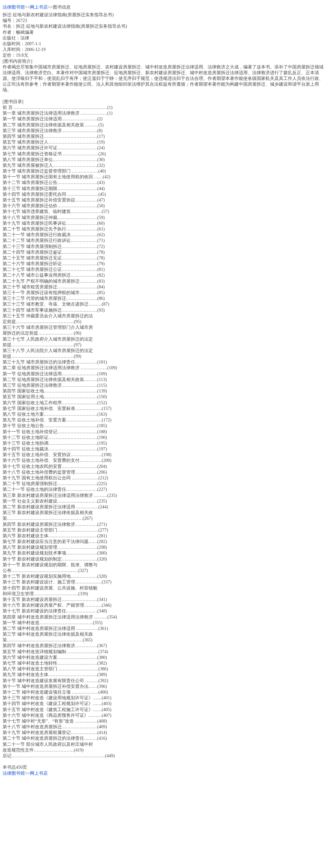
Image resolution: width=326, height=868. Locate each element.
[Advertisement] (163, 821)
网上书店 (39, 7)
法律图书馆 (14, 7)
